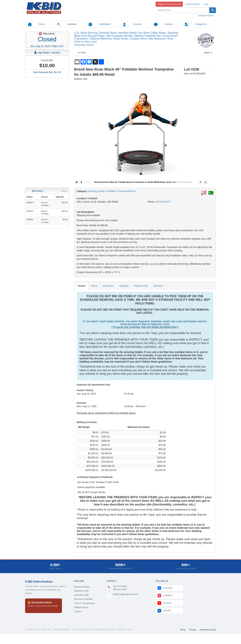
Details (82, 286)
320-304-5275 (163, 202)
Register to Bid (81, 591)
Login (206, 4)
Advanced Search (206, 16)
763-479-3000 (120, 586)
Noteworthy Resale (84, 45)
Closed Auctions (193, 4)
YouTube (164, 603)
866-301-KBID (120, 589)
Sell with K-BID (81, 595)
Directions (108, 286)
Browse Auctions (82, 587)
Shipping (124, 286)
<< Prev (82, 53)
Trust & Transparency (85, 603)
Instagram (165, 596)
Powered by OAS (208, 630)
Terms (94, 286)
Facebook (165, 588)
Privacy (193, 630)
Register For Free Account (169, 4)
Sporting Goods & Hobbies (102, 191)
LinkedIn (164, 611)
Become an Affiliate (83, 599)
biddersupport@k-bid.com (126, 594)
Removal (158, 286)
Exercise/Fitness (127, 191)
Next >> (208, 53)
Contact (78, 611)
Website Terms (81, 607)
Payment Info (141, 286)
